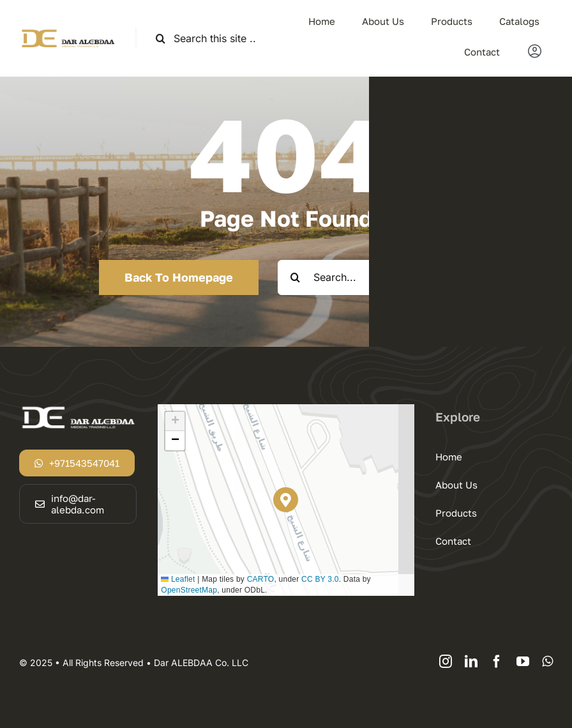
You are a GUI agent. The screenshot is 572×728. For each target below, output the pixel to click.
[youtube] (523, 662)
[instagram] (446, 662)
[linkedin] (471, 662)
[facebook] (497, 662)
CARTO (261, 579)
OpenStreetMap (189, 590)
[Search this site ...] (212, 39)
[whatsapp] (547, 662)
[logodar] (68, 33)
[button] (286, 500)
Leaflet (178, 579)
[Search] (161, 39)
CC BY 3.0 (320, 579)
